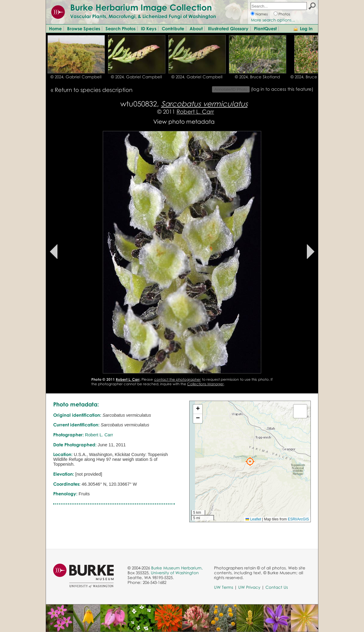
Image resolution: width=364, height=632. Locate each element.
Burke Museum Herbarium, (177, 568)
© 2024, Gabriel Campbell (76, 77)
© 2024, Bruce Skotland (257, 77)
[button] (250, 461)
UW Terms (224, 587)
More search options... (273, 20)
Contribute (173, 28)
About (196, 28)
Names (262, 14)
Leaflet (253, 519)
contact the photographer (178, 379)
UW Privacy (249, 587)
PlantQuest (265, 28)
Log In (306, 28)
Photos (284, 14)
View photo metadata (184, 121)
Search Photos (120, 28)
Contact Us (277, 587)
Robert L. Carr (195, 111)
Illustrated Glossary (228, 28)
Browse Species (84, 28)
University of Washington (175, 573)
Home (55, 28)
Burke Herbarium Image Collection (141, 7)
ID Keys (149, 28)
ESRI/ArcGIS (298, 519)
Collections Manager (205, 384)
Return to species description (94, 90)
